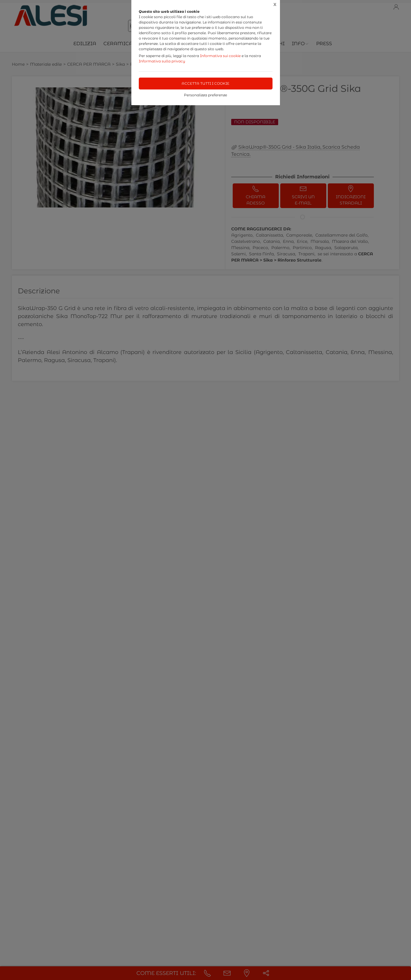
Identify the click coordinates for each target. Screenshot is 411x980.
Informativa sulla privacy (162, 61)
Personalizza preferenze (205, 95)
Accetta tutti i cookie (205, 83)
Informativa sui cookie (220, 56)
